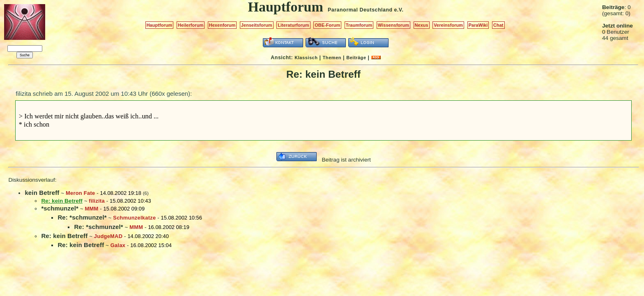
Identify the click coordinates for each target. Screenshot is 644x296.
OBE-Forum (327, 25)
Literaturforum (293, 25)
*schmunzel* (60, 208)
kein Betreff (42, 193)
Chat (498, 25)
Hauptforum (160, 25)
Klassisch (306, 58)
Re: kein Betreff (64, 236)
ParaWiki (478, 25)
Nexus (422, 25)
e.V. (399, 10)
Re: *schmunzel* (82, 217)
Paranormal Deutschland (360, 10)
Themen (332, 58)
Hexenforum (222, 25)
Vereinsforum (448, 25)
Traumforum (359, 25)
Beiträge (356, 58)
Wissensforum (393, 25)
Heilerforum (191, 25)
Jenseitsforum (257, 25)
